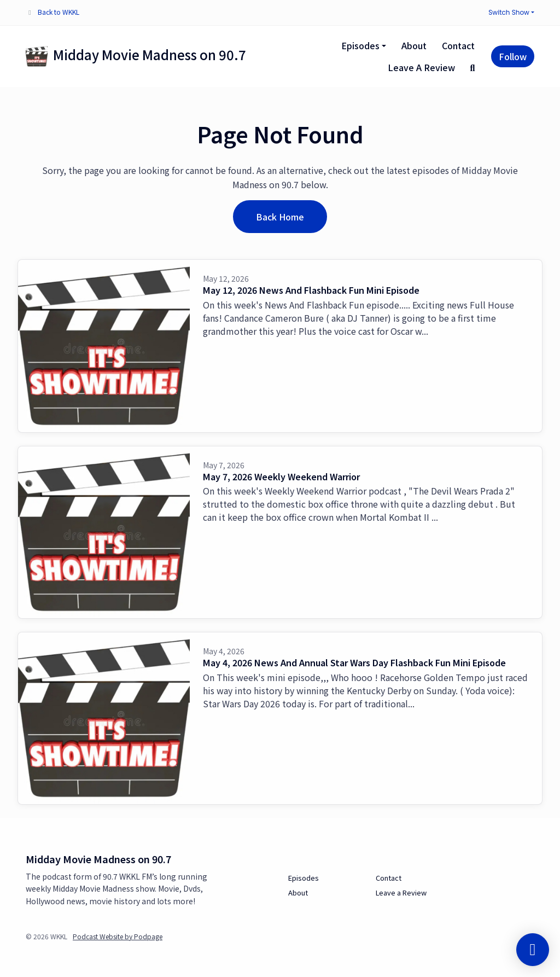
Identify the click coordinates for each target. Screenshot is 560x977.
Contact (458, 45)
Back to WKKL (59, 12)
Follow (513, 56)
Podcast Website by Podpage (118, 936)
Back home (280, 217)
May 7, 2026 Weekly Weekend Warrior (281, 476)
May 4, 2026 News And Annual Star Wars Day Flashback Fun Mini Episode (354, 662)
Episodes (360, 45)
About (414, 45)
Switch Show (509, 12)
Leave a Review (421, 67)
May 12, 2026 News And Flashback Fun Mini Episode (311, 290)
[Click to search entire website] (472, 67)
